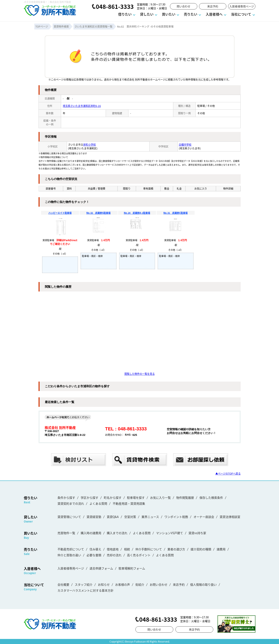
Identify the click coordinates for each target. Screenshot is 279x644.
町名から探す (113, 498)
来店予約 (213, 6)
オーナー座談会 (204, 517)
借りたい (125, 14)
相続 (127, 549)
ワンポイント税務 (176, 517)
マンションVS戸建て (170, 533)
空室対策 (130, 517)
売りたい (191, 14)
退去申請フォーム (101, 568)
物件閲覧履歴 (185, 498)
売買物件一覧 (66, 533)
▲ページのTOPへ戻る (228, 473)
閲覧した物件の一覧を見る (140, 374)
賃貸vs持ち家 (197, 533)
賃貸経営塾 (94, 517)
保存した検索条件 (211, 498)
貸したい (147, 14)
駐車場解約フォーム (132, 568)
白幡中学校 (185, 144)
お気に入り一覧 (160, 498)
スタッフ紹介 (84, 584)
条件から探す (66, 498)
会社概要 (63, 584)
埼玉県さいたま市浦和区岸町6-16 (82, 106)
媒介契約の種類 (201, 549)
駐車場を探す (136, 498)
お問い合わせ (159, 584)
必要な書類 (94, 555)
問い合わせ (184, 6)
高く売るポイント (139, 555)
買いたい (169, 14)
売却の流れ (114, 555)
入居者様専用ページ (242, 6)
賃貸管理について (69, 517)
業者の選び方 (176, 549)
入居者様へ (214, 14)
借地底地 (113, 549)
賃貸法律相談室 (230, 517)
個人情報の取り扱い (203, 584)
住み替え (95, 549)
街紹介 (140, 584)
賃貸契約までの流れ (71, 503)
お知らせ (104, 584)
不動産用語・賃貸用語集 (129, 503)
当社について (241, 14)
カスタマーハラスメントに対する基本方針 (85, 590)
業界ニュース (150, 517)
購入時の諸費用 (91, 533)
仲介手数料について (149, 549)
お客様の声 (123, 584)
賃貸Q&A (113, 517)
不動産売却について (71, 549)
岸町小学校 (89, 144)
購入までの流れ (117, 533)
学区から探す (89, 498)
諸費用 (221, 549)
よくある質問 (98, 503)
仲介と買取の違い (69, 555)
